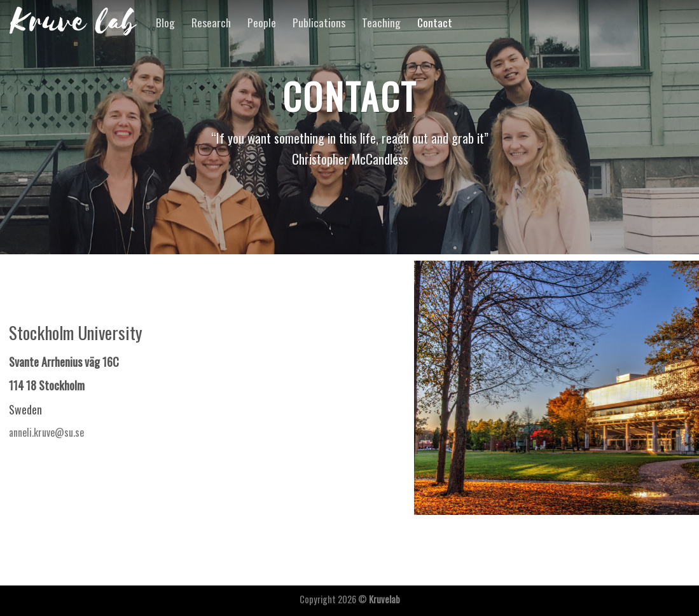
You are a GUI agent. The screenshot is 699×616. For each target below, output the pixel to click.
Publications (319, 22)
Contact (435, 22)
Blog (165, 22)
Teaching (381, 22)
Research (211, 22)
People (262, 22)
